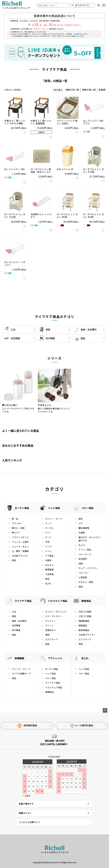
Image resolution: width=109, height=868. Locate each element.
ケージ (48, 523)
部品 (14, 560)
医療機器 (19, 658)
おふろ (82, 545)
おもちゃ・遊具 (86, 582)
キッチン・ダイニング (56, 612)
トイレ (48, 551)
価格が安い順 (72, 90)
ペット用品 (54, 508)
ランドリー (50, 621)
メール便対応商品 (82, 726)
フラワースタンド (20, 537)
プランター (17, 523)
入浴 (14, 612)
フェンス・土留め (20, 542)
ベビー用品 (87, 508)
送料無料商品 (27, 726)
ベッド (48, 546)
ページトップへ (105, 710)
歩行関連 (16, 630)
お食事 (82, 533)
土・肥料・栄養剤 (20, 551)
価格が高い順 (89, 90)
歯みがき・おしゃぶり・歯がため (90, 539)
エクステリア (52, 639)
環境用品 (86, 601)
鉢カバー (16, 533)
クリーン (49, 625)
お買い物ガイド (26, 804)
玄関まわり (50, 630)
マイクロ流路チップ (21, 673)
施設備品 (83, 625)
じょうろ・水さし (20, 546)
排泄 (14, 616)
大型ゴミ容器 (85, 612)
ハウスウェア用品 (58, 601)
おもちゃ (49, 565)
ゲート (48, 537)
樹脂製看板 (84, 621)
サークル (49, 528)
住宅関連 (16, 625)
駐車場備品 (84, 630)
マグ (81, 523)
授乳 (81, 519)
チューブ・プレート (21, 669)
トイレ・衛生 (85, 550)
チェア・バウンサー (88, 568)
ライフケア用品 (23, 601)
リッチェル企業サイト (29, 822)
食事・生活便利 (19, 621)
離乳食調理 (84, 528)
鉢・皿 (15, 519)
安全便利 (83, 559)
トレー (48, 533)
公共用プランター (20, 556)
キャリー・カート (54, 519)
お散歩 (48, 560)
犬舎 (47, 542)
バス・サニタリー (54, 616)
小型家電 (49, 574)
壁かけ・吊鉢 (18, 528)
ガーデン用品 (22, 508)
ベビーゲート (85, 554)
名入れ (48, 583)
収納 (81, 564)
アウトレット (55, 658)
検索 (99, 5)
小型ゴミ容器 (85, 616)
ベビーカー (84, 573)
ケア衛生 (49, 556)
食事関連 (49, 569)
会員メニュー (25, 813)
